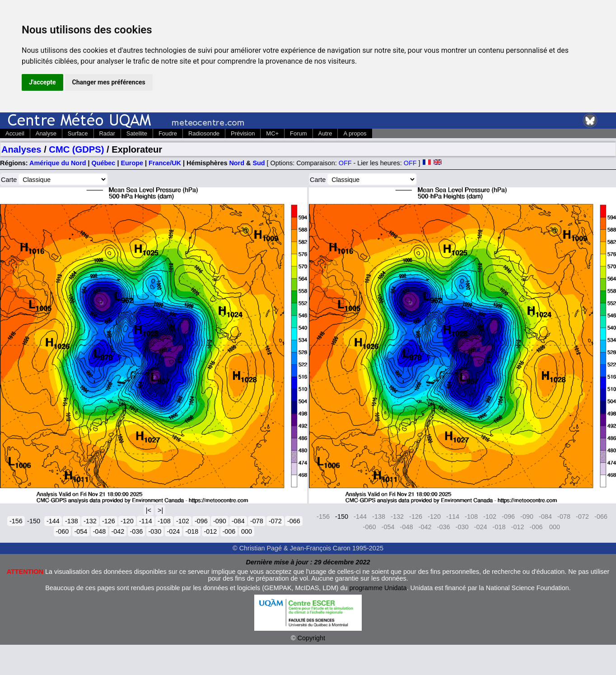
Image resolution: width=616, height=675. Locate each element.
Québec (104, 163)
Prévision (243, 133)
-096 (201, 521)
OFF (345, 163)
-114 (146, 521)
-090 (220, 521)
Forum (298, 133)
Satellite (137, 133)
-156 (16, 521)
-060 (63, 531)
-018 (192, 531)
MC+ (272, 133)
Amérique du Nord (58, 163)
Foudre (168, 133)
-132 (90, 521)
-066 (294, 521)
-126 (109, 521)
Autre (325, 133)
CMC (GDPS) (76, 149)
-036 (137, 531)
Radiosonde (204, 133)
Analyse (46, 133)
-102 (183, 521)
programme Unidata (378, 588)
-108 (164, 521)
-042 (118, 531)
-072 (275, 521)
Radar (107, 133)
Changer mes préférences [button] (109, 82)
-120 (127, 521)
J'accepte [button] (42, 82)
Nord (237, 163)
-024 (174, 531)
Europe (132, 163)
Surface (78, 133)
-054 (81, 531)
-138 (72, 521)
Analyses (21, 149)
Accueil (15, 133)
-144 (53, 521)
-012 (211, 531)
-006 (229, 531)
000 (247, 531)
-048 (100, 531)
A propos (355, 133)
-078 (257, 521)
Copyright (312, 638)
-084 (238, 521)
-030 (155, 531)
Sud (259, 163)
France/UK (165, 163)
